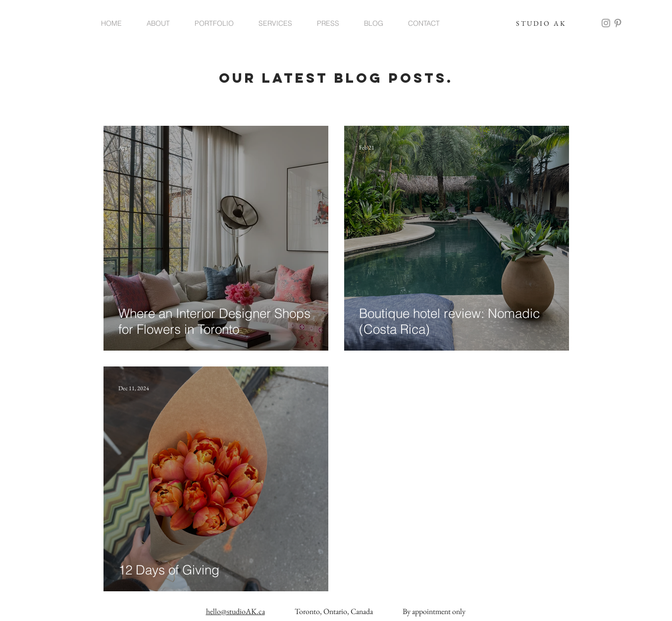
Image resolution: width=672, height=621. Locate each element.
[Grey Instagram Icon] (606, 23)
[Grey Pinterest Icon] (618, 23)
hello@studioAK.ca (235, 611)
